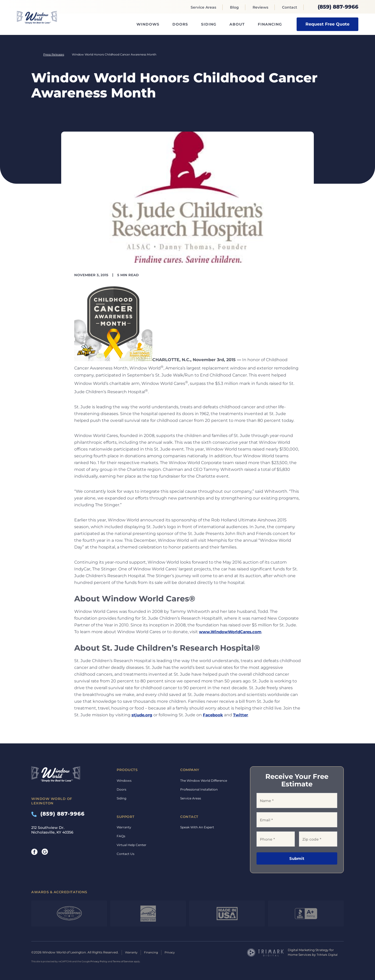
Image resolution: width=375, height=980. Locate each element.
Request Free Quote (327, 24)
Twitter (243, 715)
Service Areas (203, 7)
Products (127, 770)
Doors (180, 24)
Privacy (174, 952)
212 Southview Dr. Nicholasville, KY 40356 (52, 830)
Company (190, 770)
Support (126, 817)
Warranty (124, 827)
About (237, 24)
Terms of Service (123, 961)
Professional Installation (199, 789)
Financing (270, 24)
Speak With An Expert (197, 827)
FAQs (121, 836)
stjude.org (143, 715)
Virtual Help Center (132, 845)
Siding (209, 24)
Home (33, 54)
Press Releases (54, 54)
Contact (290, 7)
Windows (148, 24)
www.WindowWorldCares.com (232, 632)
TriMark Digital (328, 955)
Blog (234, 7)
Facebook (215, 715)
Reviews (260, 7)
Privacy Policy (99, 961)
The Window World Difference (204, 781)
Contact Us (126, 854)
